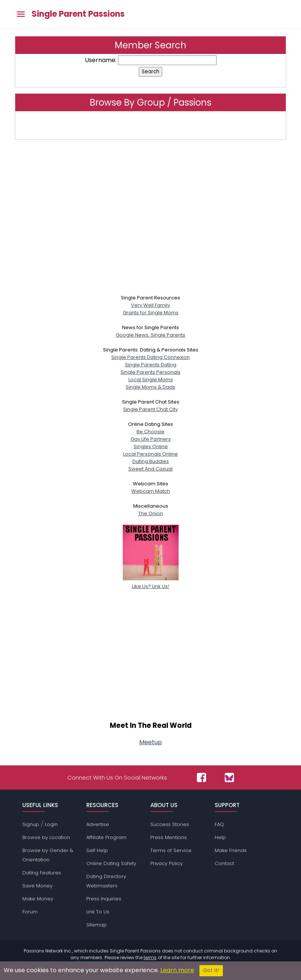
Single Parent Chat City (150, 409)
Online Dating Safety (111, 863)
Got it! (211, 971)
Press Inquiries (104, 899)
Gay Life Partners (151, 439)
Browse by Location (46, 837)
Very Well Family (150, 305)
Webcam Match (151, 491)
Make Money (38, 899)
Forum (30, 912)
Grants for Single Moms (151, 313)
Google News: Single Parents (150, 335)
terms (150, 957)
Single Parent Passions (78, 14)
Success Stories (170, 824)
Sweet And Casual (150, 469)
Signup (31, 824)
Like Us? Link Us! (151, 583)
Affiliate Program (106, 837)
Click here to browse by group (151, 125)
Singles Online (151, 446)
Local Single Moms (151, 380)
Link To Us (98, 912)
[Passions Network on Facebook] (201, 777)
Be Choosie (150, 432)
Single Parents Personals (150, 372)
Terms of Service (171, 850)
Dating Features (42, 873)
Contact (224, 863)
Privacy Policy (166, 863)
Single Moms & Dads (150, 387)
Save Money (37, 886)
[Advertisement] (150, 220)
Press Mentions (169, 837)
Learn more (177, 970)
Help (220, 837)
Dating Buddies (151, 461)
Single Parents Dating (151, 365)
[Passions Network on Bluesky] (229, 777)
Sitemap (97, 925)
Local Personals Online (150, 454)
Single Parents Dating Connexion (150, 357)
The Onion (151, 513)
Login (51, 824)
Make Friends (231, 850)
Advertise (98, 824)
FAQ (219, 824)
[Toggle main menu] (21, 14)
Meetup (150, 742)
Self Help (97, 850)
